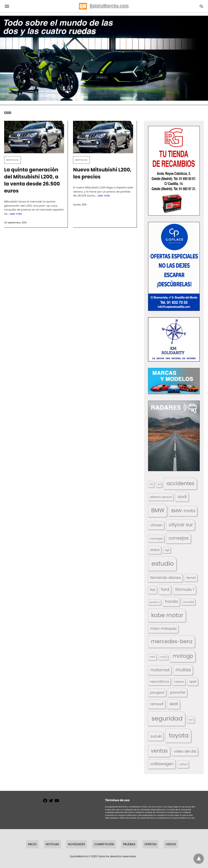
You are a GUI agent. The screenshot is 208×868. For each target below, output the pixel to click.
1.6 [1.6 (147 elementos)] (151, 484)
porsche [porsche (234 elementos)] (178, 692)
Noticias (13, 160)
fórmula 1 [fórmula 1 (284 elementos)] (185, 589)
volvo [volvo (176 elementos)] (183, 764)
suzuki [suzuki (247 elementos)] (156, 736)
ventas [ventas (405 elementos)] (159, 751)
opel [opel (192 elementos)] (193, 682)
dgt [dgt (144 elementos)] (167, 550)
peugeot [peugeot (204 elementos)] (157, 693)
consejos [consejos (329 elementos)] (179, 538)
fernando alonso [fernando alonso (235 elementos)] (165, 578)
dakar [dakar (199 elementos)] (155, 550)
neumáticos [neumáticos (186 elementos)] (159, 682)
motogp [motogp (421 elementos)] (183, 656)
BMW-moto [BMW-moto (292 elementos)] (183, 511)
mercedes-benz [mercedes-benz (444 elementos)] (172, 641)
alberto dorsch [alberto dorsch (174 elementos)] (161, 497)
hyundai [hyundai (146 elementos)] (189, 602)
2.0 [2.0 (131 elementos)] (159, 484)
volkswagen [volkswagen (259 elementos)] (162, 764)
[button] (174, 171)
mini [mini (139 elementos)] (153, 657)
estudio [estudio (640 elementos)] (163, 563)
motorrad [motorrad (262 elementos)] (160, 670)
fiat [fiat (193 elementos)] (153, 590)
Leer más (16, 214)
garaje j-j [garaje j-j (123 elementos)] (155, 602)
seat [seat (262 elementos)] (174, 704)
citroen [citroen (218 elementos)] (156, 525)
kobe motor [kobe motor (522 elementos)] (167, 615)
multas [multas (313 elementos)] (183, 670)
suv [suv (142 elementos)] (191, 720)
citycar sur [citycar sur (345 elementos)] (181, 525)
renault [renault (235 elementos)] (157, 704)
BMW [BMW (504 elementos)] (158, 510)
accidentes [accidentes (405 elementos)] (181, 483)
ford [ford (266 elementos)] (165, 590)
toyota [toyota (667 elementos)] (179, 735)
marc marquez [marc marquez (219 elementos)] (163, 629)
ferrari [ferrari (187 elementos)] (191, 578)
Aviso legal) (168, 807)
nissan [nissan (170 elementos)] (179, 682)
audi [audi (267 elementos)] (182, 497)
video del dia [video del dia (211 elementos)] (185, 751)
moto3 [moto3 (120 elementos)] (163, 657)
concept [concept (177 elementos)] (156, 538)
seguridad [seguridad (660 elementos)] (167, 718)
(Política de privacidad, (151, 807)
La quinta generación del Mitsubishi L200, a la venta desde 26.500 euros (32, 180)
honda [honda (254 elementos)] (172, 602)
